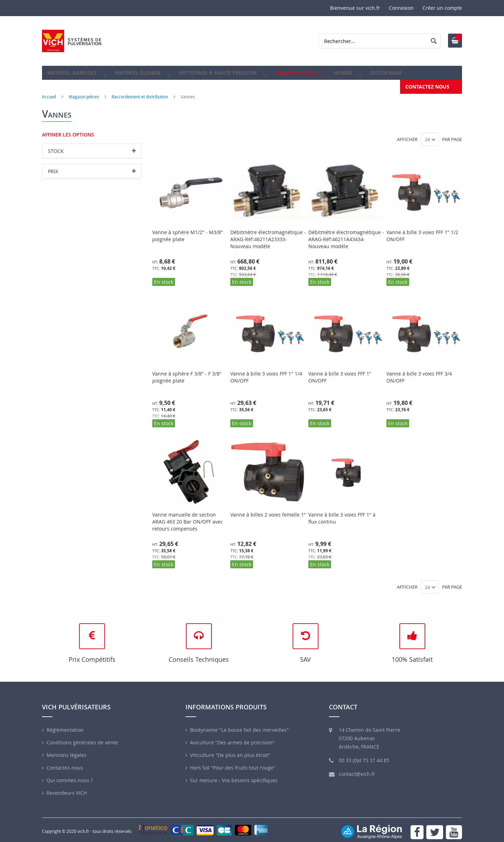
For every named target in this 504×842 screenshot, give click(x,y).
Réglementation (65, 725)
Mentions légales (66, 750)
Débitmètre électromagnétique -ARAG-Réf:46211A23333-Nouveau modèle (268, 234)
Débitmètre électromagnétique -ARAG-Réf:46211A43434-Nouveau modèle (346, 234)
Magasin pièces (84, 92)
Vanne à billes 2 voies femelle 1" (268, 510)
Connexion (401, 8)
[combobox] (380, 41)
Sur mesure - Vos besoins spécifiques (234, 775)
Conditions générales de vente (82, 738)
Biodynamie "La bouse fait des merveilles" (239, 725)
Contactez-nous (65, 763)
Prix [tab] (53, 166)
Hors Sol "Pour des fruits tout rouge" (233, 763)
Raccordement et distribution (140, 92)
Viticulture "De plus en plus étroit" (230, 750)
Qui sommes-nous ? (70, 775)
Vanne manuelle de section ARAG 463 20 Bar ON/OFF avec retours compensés (188, 517)
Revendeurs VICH (67, 788)
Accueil (49, 92)
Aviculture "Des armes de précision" (232, 738)
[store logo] (72, 41)
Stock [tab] (56, 146)
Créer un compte (442, 8)
